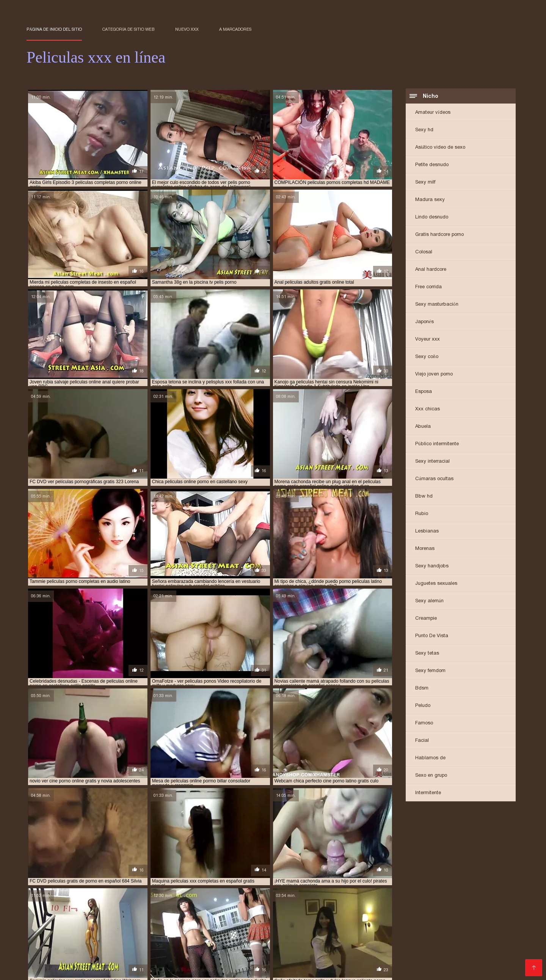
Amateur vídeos (433, 113)
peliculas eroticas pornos (363, 941)
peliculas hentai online (322, 945)
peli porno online (381, 933)
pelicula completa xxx (97, 937)
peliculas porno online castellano (104, 958)
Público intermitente (437, 444)
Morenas (425, 549)
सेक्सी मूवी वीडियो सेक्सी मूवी (49, 970)
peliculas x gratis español (391, 958)
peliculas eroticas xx (424, 941)
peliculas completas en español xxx (461, 937)
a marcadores (235, 29)
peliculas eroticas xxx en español (66, 945)
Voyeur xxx (428, 340)
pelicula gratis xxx (207, 937)
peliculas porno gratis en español (431, 953)
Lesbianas (427, 532)
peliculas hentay (46, 949)
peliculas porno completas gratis (193, 953)
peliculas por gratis (50, 953)
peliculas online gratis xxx (353, 949)
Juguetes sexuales (436, 584)
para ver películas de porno (198, 933)
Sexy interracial (432, 462)
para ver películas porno (267, 933)
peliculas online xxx (414, 949)
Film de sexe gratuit (194, 970)
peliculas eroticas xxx (481, 941)
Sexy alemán (429, 601)
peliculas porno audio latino (114, 953)
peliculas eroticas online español (287, 941)
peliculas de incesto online (210, 941)
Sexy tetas (427, 654)
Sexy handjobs (432, 566)
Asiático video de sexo (440, 148)
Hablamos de (430, 758)
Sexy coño (427, 357)
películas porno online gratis (262, 958)
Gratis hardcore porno (439, 235)
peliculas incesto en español (152, 949)
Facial (422, 741)
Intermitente (428, 793)
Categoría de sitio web (128, 29)
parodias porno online (329, 933)
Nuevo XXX (187, 29)
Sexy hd (424, 130)
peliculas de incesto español (139, 941)
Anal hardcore (431, 270)
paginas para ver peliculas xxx (124, 933)
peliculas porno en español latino (278, 953)
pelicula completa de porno (441, 933)
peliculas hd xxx (130, 945)
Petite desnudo (432, 165)
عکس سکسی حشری (95, 970)
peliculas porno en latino (355, 953)
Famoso (424, 723)
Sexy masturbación (437, 305)
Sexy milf (425, 183)
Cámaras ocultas (434, 479)
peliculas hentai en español (257, 945)
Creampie (426, 619)
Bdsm (422, 689)
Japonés (424, 322)
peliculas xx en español (455, 958)
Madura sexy (430, 200)
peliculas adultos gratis (385, 937)
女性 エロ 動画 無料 (240, 970)
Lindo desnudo (432, 218)
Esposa (424, 392)
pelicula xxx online (328, 937)
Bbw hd (424, 497)
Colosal (424, 252)
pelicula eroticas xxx (154, 937)
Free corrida (428, 287)
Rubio (422, 514)
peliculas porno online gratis (186, 958)
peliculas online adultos (286, 949)
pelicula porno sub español (267, 937)
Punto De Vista (432, 636)
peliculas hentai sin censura (388, 945)
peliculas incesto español (221, 949)
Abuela (423, 427)
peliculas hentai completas (187, 945)
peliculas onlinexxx (466, 949)
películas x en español (329, 958)
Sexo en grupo (431, 776)
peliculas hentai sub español (461, 945)
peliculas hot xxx (92, 949)
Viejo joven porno (434, 375)
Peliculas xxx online (142, 970)
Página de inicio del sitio (54, 29)
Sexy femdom (430, 671)
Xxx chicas (428, 409)
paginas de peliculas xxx (54, 933)
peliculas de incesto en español (63, 941)
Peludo (423, 706)
